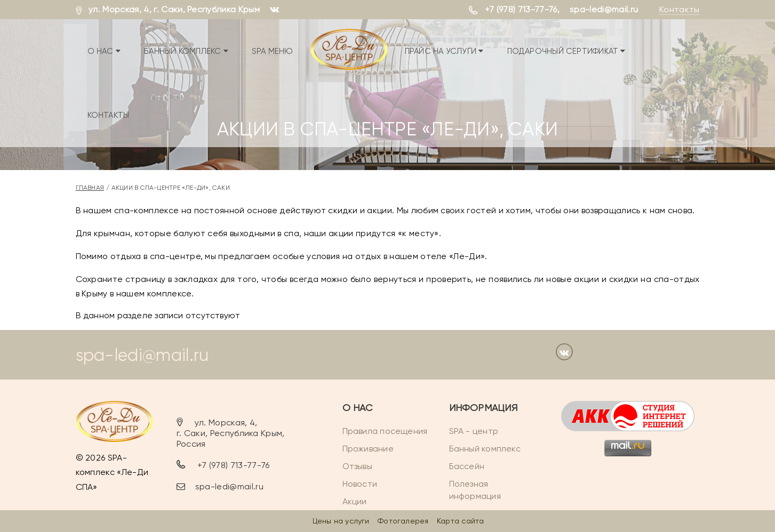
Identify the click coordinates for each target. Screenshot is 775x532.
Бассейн (467, 466)
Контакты (680, 9)
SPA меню (273, 51)
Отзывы (357, 466)
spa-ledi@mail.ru (604, 9)
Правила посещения (385, 431)
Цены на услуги (341, 521)
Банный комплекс (186, 51)
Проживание (368, 449)
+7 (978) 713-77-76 (521, 9)
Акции (355, 501)
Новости (360, 484)
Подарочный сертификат (566, 51)
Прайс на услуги (444, 51)
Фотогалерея (403, 521)
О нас (104, 51)
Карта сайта (460, 521)
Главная (90, 188)
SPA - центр (474, 431)
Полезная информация (475, 490)
